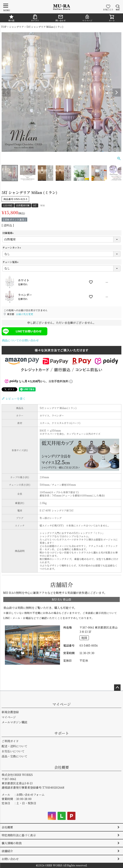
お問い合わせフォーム (30, 795)
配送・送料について (14, 746)
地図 (84, 638)
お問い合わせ (10, 859)
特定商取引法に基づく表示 (19, 835)
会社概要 (62, 767)
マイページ (87, 18)
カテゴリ (35, 18)
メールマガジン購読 (14, 722)
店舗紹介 (7, 851)
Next (116, 93)
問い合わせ (61, 18)
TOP (4, 27)
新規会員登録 (10, 712)
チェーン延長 (11, 262)
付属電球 (9, 233)
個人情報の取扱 (12, 843)
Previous (7, 93)
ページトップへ (117, 688)
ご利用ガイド (10, 741)
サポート (62, 733)
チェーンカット (12, 247)
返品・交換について (14, 756)
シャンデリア (16, 27)
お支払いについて (13, 751)
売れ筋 (11, 18)
